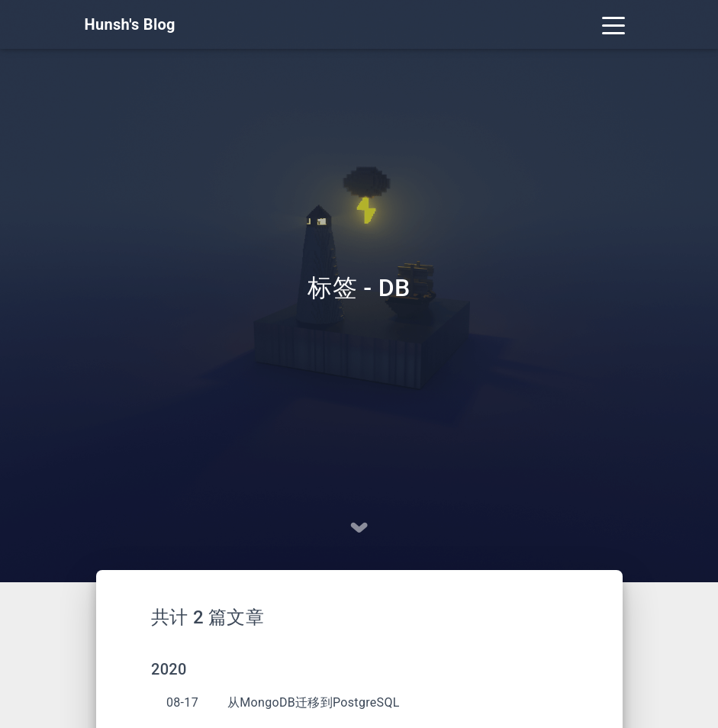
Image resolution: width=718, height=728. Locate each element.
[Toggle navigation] (613, 24)
